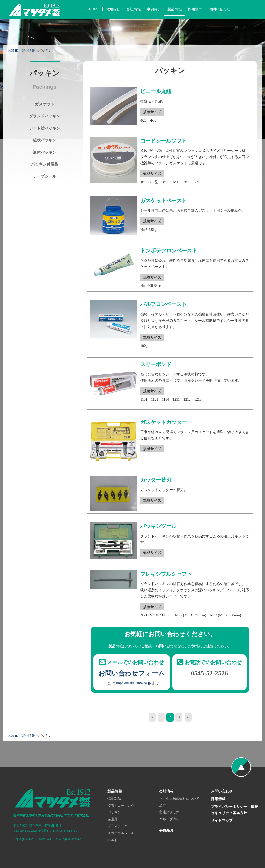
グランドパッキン (45, 116)
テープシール (45, 176)
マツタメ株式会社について (179, 799)
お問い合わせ (219, 9)
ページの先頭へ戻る (241, 767)
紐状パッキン (45, 140)
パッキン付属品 (45, 164)
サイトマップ (222, 820)
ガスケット (45, 104)
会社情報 (134, 9)
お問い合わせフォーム (132, 673)
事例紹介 (154, 9)
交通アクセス (169, 812)
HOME (94, 9)
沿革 (163, 806)
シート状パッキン (45, 128)
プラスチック (117, 826)
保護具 (112, 819)
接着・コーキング (121, 806)
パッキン (114, 812)
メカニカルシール (121, 833)
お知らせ (113, 9)
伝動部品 (114, 799)
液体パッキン (45, 152)
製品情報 (175, 9)
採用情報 (195, 9)
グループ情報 (169, 819)
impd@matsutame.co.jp (133, 683)
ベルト (112, 840)
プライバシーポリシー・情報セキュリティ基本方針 (234, 810)
